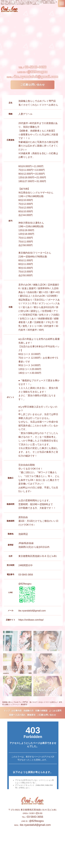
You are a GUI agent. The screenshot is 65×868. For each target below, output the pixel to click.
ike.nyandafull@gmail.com (36, 77)
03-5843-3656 (35, 67)
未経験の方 (28, 711)
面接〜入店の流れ (17, 715)
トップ (7, 711)
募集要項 (31, 715)
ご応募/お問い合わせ (32, 85)
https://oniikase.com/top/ (31, 620)
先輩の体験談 (41, 711)
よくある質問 (55, 711)
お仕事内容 (17, 711)
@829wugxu (37, 72)
